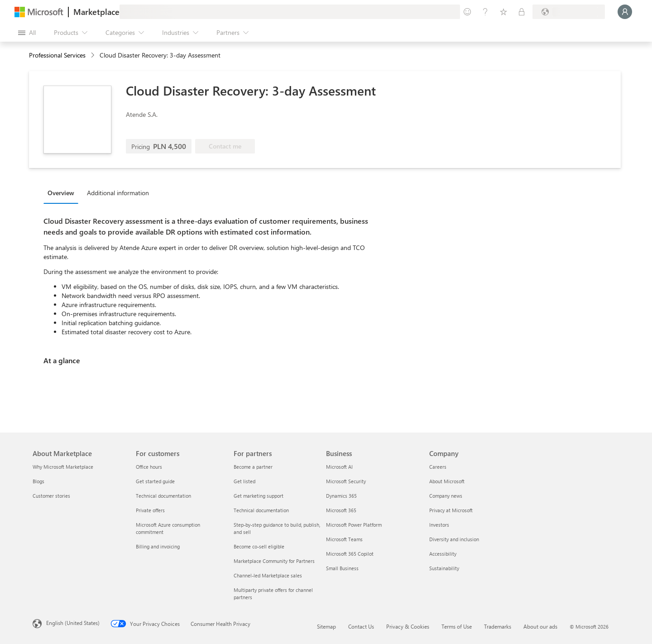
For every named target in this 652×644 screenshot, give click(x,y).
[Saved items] (503, 12)
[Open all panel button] (27, 33)
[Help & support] (485, 12)
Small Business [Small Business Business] (342, 568)
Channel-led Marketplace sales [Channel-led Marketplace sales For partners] (268, 575)
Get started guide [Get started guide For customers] (155, 481)
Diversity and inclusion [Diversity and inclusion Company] (454, 539)
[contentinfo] (93, 55)
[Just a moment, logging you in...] (625, 12)
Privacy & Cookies (408, 626)
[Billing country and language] (569, 12)
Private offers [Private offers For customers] (150, 510)
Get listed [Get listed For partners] (244, 481)
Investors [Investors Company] (439, 525)
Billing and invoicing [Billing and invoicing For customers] (158, 546)
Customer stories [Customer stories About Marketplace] (51, 496)
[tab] (63, 192)
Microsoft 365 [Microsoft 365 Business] (341, 510)
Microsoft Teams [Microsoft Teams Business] (344, 539)
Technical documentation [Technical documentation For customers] (163, 496)
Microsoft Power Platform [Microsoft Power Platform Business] (354, 525)
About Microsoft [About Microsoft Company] (447, 481)
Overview (61, 193)
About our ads (540, 626)
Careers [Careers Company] (438, 467)
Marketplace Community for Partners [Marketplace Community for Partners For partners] (274, 561)
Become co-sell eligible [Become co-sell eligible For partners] (259, 546)
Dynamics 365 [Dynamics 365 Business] (341, 496)
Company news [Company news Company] (446, 496)
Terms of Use (457, 626)
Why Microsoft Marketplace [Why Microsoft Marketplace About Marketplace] (63, 467)
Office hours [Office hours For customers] (149, 467)
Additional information (118, 193)
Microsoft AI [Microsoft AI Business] (339, 467)
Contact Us (361, 626)
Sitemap (326, 626)
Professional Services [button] (57, 55)
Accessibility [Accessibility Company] (443, 554)
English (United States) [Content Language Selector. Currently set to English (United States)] (73, 623)
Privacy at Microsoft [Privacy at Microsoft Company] (451, 510)
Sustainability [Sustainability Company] (444, 568)
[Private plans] (522, 12)
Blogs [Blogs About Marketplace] (38, 481)
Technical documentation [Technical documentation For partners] (261, 510)
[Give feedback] (467, 12)
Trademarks (498, 626)
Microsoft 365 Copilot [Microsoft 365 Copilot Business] (350, 554)
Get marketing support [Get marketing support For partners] (259, 496)
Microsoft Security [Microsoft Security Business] (346, 481)
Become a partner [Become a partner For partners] (253, 467)
